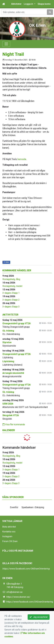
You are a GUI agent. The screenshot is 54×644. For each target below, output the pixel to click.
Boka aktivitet (9, 527)
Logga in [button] (29, 4)
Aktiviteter (16, 4)
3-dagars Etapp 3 (11, 307)
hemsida (22, 159)
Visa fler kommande (14, 425)
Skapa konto (44, 4)
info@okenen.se (14, 592)
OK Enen (37, 25)
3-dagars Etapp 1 (11, 293)
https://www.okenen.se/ (18, 597)
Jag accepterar (39, 617)
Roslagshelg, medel (12, 286)
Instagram (7, 536)
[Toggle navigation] (6, 44)
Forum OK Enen (10, 541)
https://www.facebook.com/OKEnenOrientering (26, 569)
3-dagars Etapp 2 (11, 300)
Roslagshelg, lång (11, 279)
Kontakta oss (9, 532)
